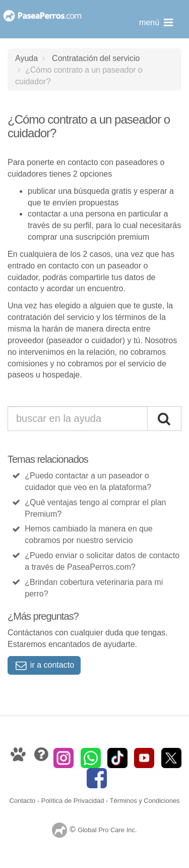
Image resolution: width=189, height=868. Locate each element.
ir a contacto (44, 665)
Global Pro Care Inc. (107, 830)
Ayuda (26, 58)
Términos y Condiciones (145, 801)
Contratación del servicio (96, 58)
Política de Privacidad (73, 801)
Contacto (22, 801)
